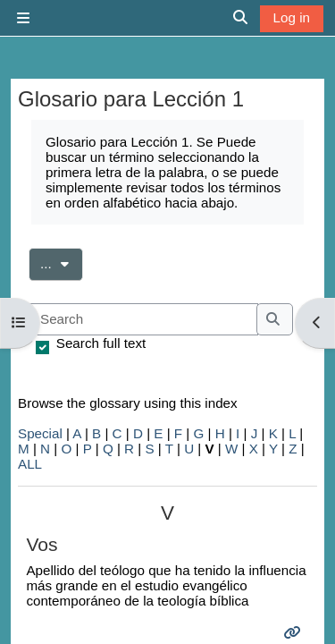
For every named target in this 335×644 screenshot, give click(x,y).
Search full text (101, 343)
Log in (292, 17)
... (62, 262)
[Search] (143, 320)
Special (40, 433)
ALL (30, 464)
